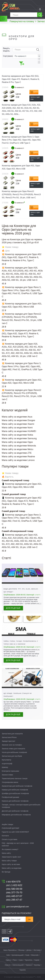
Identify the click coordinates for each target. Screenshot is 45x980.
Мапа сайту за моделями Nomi (17, 428)
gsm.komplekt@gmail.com (18, 907)
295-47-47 (14, 900)
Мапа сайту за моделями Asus (17, 417)
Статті (38, 595)
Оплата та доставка (10, 839)
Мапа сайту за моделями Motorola (19, 446)
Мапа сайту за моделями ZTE (17, 453)
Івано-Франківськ (10, 950)
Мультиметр (6, 760)
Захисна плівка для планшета (13, 749)
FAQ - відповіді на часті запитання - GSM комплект (18, 844)
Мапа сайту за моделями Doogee (18, 420)
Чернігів (22, 970)
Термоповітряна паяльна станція (15, 779)
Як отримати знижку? (10, 849)
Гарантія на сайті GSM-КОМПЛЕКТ (15, 832)
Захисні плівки (7, 775)
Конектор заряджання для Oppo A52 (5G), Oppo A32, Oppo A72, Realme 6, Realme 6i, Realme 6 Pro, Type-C (21, 79)
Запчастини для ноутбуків (12, 756)
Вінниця (22, 950)
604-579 (13, 882)
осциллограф (7, 764)
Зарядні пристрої (8, 741)
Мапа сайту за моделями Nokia (17, 435)
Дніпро (29, 950)
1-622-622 (14, 885)
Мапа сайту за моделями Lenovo (18, 460)
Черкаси (29, 965)
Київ (8, 955)
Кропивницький (17, 955)
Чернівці (37, 965)
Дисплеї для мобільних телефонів (15, 811)
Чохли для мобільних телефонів (14, 752)
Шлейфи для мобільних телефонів (15, 793)
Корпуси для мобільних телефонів (15, 801)
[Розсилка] (14, 919)
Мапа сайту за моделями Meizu (18, 449)
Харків (37, 960)
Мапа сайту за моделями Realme (18, 457)
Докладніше (13, 608)
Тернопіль (28, 960)
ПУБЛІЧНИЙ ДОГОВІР (10, 828)
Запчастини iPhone (9, 737)
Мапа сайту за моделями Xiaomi (18, 424)
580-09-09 (14, 889)
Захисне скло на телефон (12, 745)
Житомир (37, 950)
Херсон (8, 965)
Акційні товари (7, 824)
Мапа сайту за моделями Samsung (19, 438)
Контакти (5, 836)
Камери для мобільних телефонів (15, 790)
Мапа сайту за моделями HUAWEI (19, 431)
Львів (27, 955)
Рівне (15, 960)
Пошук (38, 50)
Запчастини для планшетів (12, 734)
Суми (21, 960)
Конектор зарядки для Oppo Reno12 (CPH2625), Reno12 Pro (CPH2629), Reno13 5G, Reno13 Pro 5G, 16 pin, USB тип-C (21, 194)
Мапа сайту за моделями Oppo (17, 442)
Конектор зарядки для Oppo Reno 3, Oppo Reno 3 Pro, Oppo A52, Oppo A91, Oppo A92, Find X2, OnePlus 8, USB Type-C (21, 140)
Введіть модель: (7, 50)
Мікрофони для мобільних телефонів (16, 815)
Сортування (8, 56)
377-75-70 (14, 892)
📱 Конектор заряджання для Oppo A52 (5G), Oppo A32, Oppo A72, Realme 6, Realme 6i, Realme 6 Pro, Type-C (22, 501)
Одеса (8, 960)
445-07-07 (14, 896)
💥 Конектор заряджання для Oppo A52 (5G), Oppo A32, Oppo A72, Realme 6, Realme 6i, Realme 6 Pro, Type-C (22, 257)
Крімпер (5, 767)
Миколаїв (35, 955)
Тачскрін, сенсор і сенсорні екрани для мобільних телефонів (21, 806)
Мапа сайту (6, 853)
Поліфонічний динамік (10, 797)
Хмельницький (18, 965)
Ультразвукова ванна (10, 782)
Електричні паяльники (10, 771)
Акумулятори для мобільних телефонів (17, 786)
